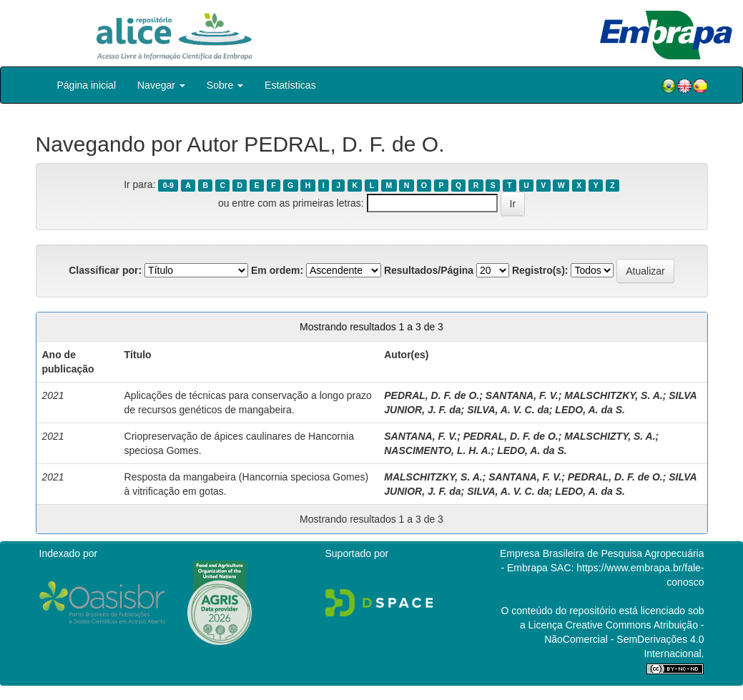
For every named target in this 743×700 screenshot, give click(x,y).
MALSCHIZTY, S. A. (610, 436)
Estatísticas (290, 85)
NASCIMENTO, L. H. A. (437, 450)
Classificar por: (105, 270)
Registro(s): (540, 270)
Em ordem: (277, 270)
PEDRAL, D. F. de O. (432, 395)
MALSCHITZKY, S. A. (613, 395)
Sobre (225, 85)
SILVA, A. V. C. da (508, 410)
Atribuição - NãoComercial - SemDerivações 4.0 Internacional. (624, 639)
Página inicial (87, 85)
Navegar (161, 85)
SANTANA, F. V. (522, 395)
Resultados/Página (429, 270)
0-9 (168, 185)
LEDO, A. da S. (590, 410)
